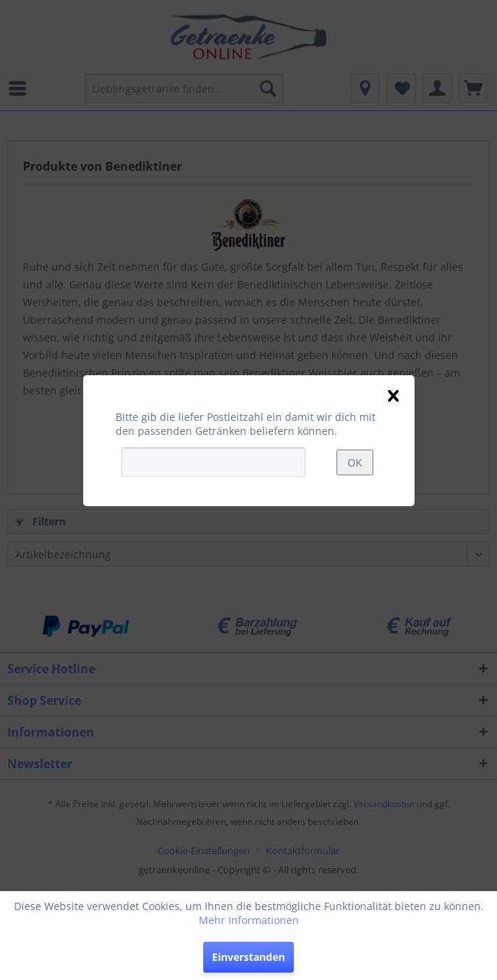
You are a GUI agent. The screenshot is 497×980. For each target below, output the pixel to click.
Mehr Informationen (249, 920)
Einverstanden (248, 957)
